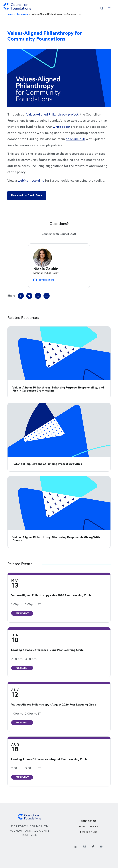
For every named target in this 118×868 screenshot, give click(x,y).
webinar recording (31, 181)
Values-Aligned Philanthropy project (52, 115)
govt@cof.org (46, 280)
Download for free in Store (27, 196)
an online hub (75, 139)
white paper (61, 127)
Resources (22, 14)
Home (10, 14)
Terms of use (88, 832)
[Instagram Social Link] (85, 846)
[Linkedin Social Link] (76, 846)
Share (11, 296)
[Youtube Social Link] (101, 846)
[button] (102, 8)
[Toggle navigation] (109, 8)
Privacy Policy (89, 827)
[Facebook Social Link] (93, 846)
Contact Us (89, 821)
